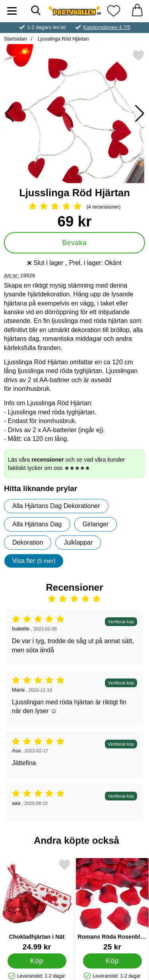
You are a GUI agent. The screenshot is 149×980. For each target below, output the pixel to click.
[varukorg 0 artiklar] (137, 11)
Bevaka (75, 243)
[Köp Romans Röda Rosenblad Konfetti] (112, 961)
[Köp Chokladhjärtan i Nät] (37, 961)
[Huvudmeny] (12, 11)
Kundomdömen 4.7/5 (107, 27)
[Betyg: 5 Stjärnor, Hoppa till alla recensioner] (74, 207)
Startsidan (15, 39)
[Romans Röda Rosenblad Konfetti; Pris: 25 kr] (112, 905)
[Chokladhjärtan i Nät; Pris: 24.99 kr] (37, 905)
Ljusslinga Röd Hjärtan (62, 39)
